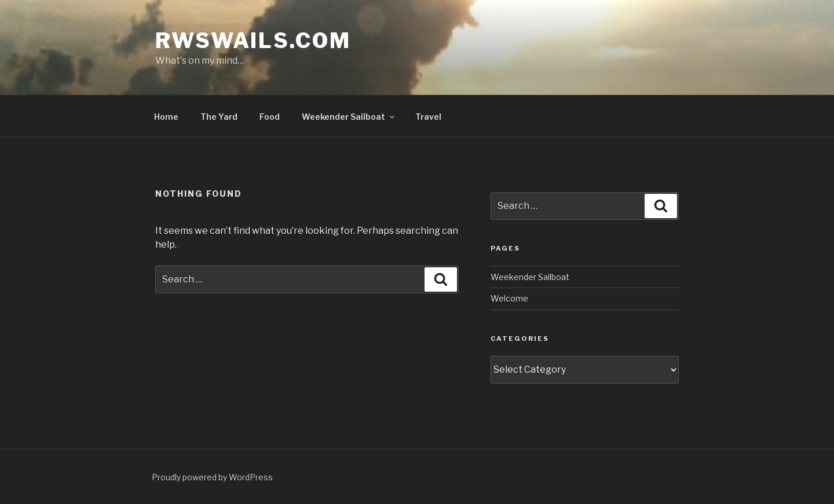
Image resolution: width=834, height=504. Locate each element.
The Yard (219, 117)
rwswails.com (253, 41)
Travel (428, 117)
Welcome (509, 298)
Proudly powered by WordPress (212, 477)
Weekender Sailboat (349, 117)
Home (166, 117)
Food (270, 117)
